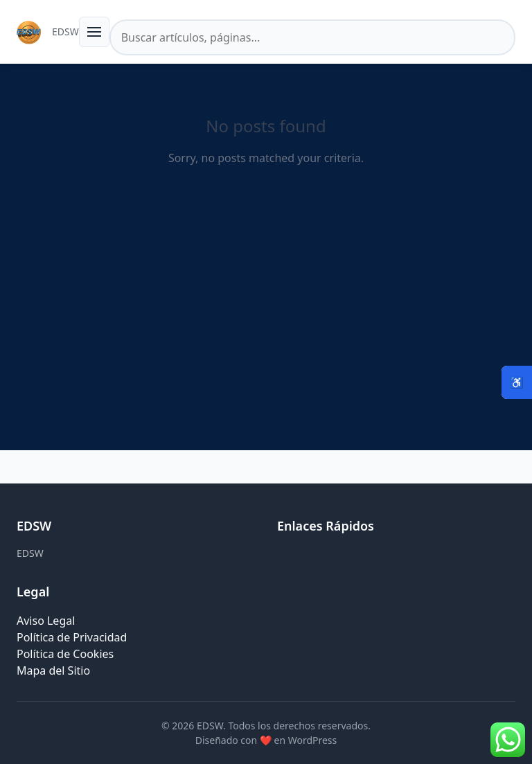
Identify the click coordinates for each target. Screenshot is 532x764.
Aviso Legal (46, 621)
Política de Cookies (65, 654)
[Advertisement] (266, 330)
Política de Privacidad (72, 637)
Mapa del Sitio (53, 670)
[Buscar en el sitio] (312, 37)
